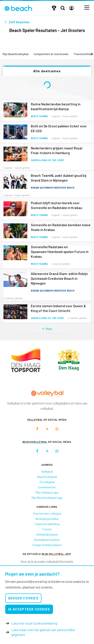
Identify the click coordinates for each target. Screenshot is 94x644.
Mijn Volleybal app (47, 492)
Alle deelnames (47, 71)
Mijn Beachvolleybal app (47, 498)
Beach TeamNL (39, 116)
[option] (26, 360)
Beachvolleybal (47, 477)
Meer (47, 329)
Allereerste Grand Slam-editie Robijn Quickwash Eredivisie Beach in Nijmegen (59, 278)
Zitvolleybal (47, 482)
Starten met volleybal (47, 513)
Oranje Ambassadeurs (47, 545)
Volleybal (47, 471)
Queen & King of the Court (48, 160)
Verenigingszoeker (47, 519)
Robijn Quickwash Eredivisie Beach (53, 188)
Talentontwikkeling (47, 524)
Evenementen (47, 487)
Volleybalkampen (47, 534)
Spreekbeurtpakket (47, 540)
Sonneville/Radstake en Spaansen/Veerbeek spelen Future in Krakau (60, 252)
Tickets (47, 529)
